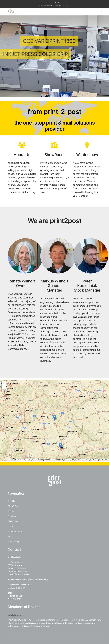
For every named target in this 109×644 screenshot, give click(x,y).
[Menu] (100, 12)
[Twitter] (50, 3)
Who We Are (13, 506)
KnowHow (12, 501)
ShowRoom (12, 516)
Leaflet (12, 460)
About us (11, 511)
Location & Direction (16, 531)
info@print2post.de (64, 5)
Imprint (11, 536)
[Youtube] (55, 3)
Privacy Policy (14, 542)
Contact (11, 526)
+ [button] (4, 383)
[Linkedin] (59, 3)
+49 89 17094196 (46, 5)
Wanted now (13, 521)
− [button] (4, 387)
